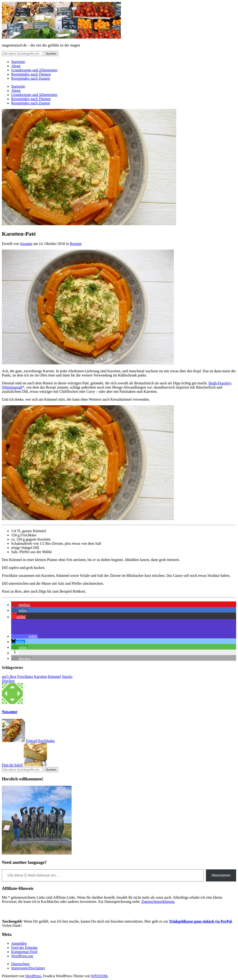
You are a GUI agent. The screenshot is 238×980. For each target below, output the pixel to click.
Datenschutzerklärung (158, 902)
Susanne (26, 244)
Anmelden (19, 943)
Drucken (8, 681)
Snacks (67, 677)
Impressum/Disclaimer (28, 968)
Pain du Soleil (12, 765)
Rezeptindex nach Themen (31, 74)
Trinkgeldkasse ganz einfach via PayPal (200, 921)
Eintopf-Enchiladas (40, 741)
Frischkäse (25, 677)
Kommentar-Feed (24, 952)
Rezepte (76, 244)
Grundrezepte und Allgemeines (34, 70)
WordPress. (34, 976)
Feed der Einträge (24, 948)
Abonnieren (221, 875)
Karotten (40, 677)
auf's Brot (9, 677)
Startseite (18, 62)
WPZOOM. (100, 976)
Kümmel (54, 677)
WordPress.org (22, 956)
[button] (21, 605)
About (16, 66)
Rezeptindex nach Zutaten (31, 78)
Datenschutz (20, 964)
